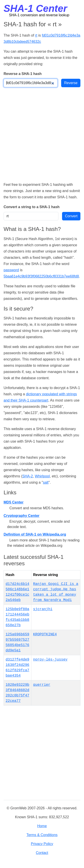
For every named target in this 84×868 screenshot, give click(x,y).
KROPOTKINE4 (45, 634)
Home (42, 826)
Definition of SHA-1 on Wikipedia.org (35, 534)
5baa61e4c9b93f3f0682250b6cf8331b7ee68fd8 (41, 276)
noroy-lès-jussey (50, 660)
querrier (42, 685)
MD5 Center (14, 502)
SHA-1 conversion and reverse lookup (39, 15)
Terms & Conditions (42, 835)
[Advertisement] (42, 134)
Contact (42, 853)
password (11, 270)
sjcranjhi (43, 609)
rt (36, 35)
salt (46, 482)
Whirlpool (42, 476)
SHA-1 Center (35, 8)
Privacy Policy (42, 844)
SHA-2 (28, 476)
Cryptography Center (22, 516)
